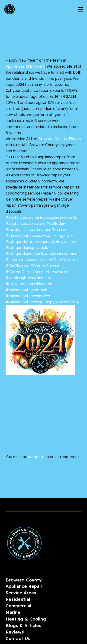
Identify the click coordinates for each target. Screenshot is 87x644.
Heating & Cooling (26, 619)
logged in (36, 457)
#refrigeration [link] (63, 235)
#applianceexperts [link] (60, 217)
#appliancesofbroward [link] (26, 223)
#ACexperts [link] (68, 260)
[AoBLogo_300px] (10, 9)
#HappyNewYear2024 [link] (60, 302)
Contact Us (18, 638)
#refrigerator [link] (17, 241)
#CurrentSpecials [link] (45, 266)
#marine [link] (59, 229)
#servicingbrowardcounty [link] (28, 278)
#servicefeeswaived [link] (50, 272)
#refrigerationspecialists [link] (27, 248)
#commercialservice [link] (24, 260)
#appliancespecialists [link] (24, 217)
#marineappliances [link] (22, 302)
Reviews (15, 632)
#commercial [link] (39, 229)
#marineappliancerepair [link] (26, 290)
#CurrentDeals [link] (18, 272)
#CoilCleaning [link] (18, 266)
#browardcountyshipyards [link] (29, 284)
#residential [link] (16, 229)
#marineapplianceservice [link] (28, 235)
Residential (18, 599)
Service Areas (21, 593)
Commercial (18, 606)
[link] (25, 66)
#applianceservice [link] (61, 254)
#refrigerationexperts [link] (25, 254)
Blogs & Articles (23, 625)
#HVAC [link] (50, 260)
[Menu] (81, 9)
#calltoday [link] (56, 223)
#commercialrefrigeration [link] (52, 241)
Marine (13, 612)
